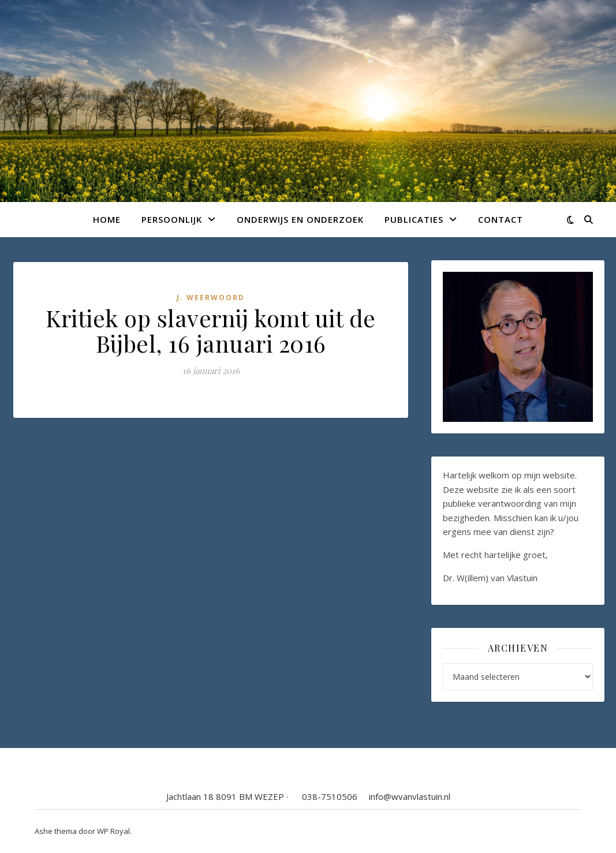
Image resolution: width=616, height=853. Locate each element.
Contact (501, 219)
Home (107, 219)
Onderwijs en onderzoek (300, 219)
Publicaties (414, 219)
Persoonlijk (172, 219)
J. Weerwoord (211, 298)
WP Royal (113, 831)
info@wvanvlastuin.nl (410, 796)
